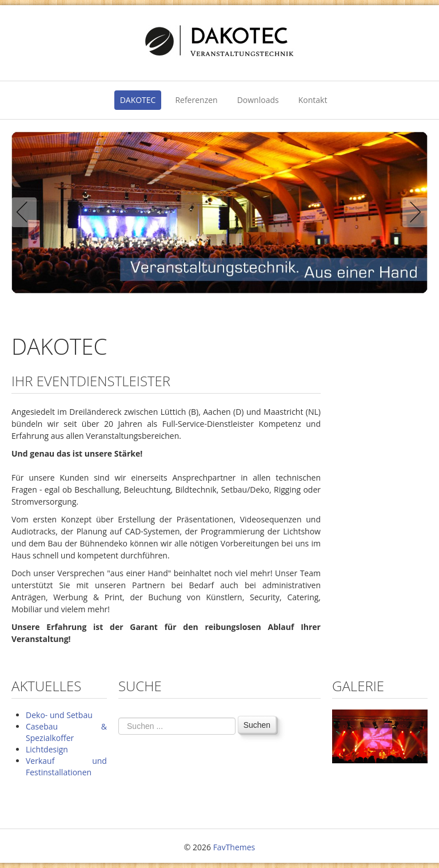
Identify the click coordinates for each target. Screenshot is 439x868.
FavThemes (234, 847)
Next (413, 212)
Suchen (257, 725)
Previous (26, 212)
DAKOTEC (138, 100)
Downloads (258, 100)
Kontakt (313, 100)
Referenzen (196, 100)
